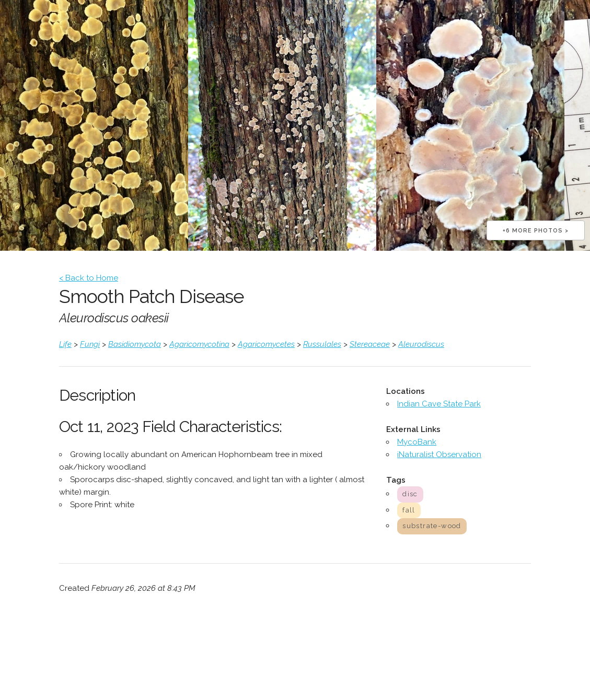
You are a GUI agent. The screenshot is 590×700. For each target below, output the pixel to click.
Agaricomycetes (266, 344)
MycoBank (417, 442)
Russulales (322, 344)
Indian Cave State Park (439, 404)
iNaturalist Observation (439, 454)
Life (65, 344)
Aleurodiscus (421, 344)
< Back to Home (89, 278)
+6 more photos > (536, 231)
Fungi (90, 344)
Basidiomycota (135, 344)
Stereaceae (370, 344)
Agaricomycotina (199, 344)
